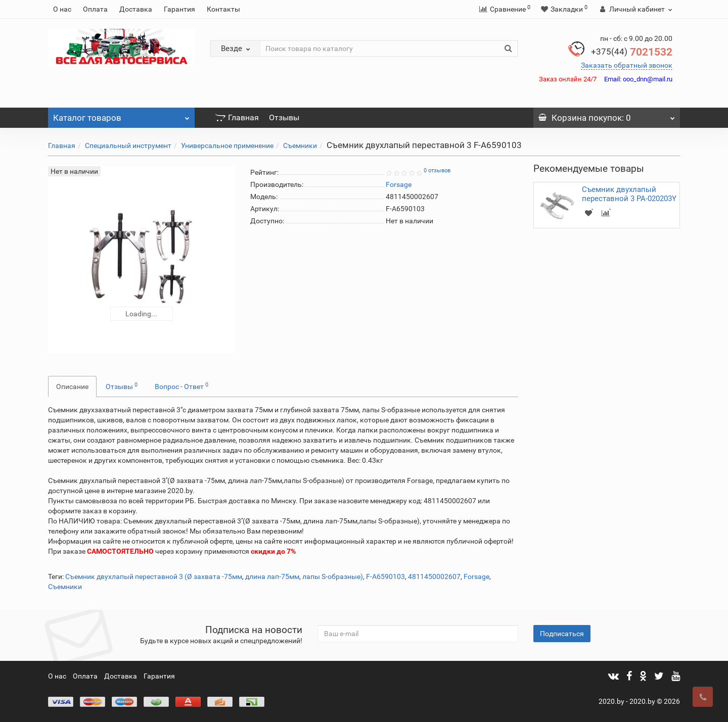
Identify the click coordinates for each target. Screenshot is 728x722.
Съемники (300, 146)
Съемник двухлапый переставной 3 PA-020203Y (629, 194)
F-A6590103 (385, 576)
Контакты (223, 9)
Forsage (476, 576)
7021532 (632, 52)
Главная (237, 117)
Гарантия (179, 9)
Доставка (136, 9)
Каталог (121, 115)
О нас (62, 9)
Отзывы (284, 117)
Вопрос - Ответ (181, 386)
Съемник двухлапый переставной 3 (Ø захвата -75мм (154, 576)
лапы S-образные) (333, 576)
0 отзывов (437, 171)
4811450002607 (434, 576)
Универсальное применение (227, 146)
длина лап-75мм (272, 576)
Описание (72, 387)
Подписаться (562, 634)
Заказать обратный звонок (627, 65)
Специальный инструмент (128, 146)
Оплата (95, 9)
